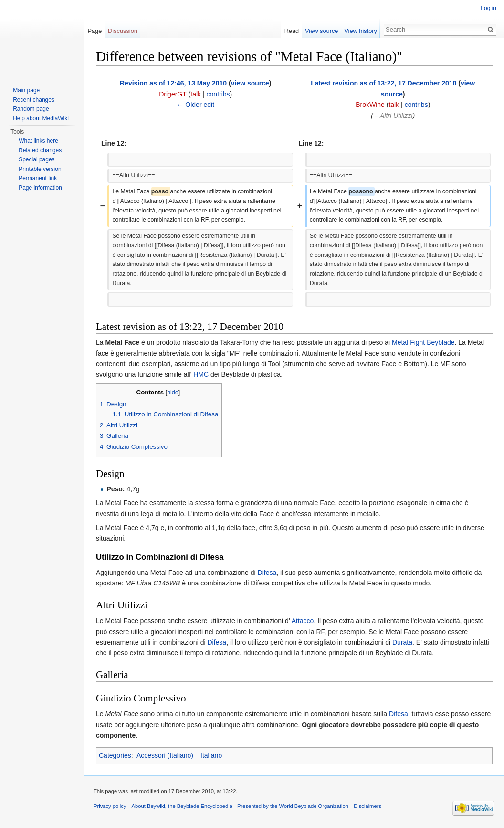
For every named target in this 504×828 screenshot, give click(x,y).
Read (292, 31)
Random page (31, 109)
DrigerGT (173, 94)
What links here (38, 141)
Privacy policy (110, 806)
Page (94, 31)
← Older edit (195, 105)
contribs (218, 94)
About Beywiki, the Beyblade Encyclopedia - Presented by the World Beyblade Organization (240, 806)
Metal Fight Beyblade (423, 342)
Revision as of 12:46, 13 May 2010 (173, 83)
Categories (115, 755)
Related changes (40, 150)
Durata (402, 642)
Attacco (302, 621)
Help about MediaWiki (41, 118)
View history (361, 31)
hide (173, 393)
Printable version (40, 169)
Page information (40, 188)
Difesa (267, 573)
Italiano (211, 755)
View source (321, 31)
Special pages (37, 159)
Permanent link (38, 178)
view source (250, 83)
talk (196, 94)
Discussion (123, 31)
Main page (26, 90)
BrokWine (370, 105)
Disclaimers (367, 806)
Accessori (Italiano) (165, 755)
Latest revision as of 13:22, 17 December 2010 (383, 83)
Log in (488, 8)
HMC (200, 374)
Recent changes (34, 100)
